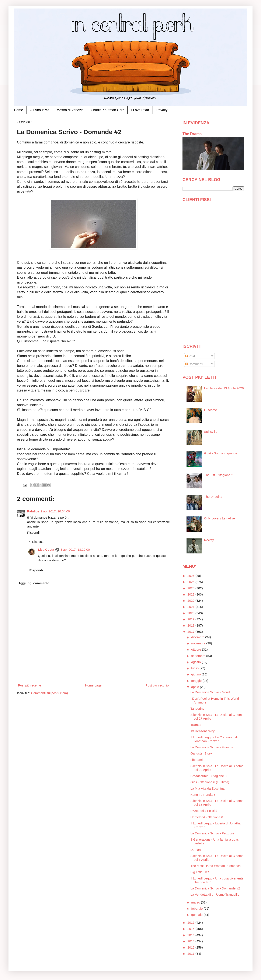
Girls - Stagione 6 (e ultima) (210, 782)
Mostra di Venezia (70, 110)
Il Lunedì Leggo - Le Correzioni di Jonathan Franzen (214, 739)
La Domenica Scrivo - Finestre (212, 747)
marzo (196, 902)
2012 (191, 947)
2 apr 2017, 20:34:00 (55, 511)
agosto (196, 662)
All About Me (40, 110)
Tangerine (198, 708)
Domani (196, 850)
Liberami (197, 760)
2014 (191, 935)
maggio (197, 681)
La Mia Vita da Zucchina (208, 788)
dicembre (198, 637)
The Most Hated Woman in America (216, 866)
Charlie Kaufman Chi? (107, 110)
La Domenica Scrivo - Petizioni (212, 833)
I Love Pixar (140, 110)
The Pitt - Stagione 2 (219, 475)
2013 (191, 941)
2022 (191, 601)
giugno (196, 674)
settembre (199, 656)
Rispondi (33, 533)
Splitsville (211, 432)
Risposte (38, 542)
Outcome (211, 410)
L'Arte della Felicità (204, 811)
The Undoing (213, 497)
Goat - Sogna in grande (221, 453)
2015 (191, 929)
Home (19, 110)
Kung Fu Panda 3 (203, 795)
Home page (93, 685)
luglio (195, 668)
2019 (191, 619)
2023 (191, 594)
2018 (191, 625)
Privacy (162, 110)
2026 (191, 576)
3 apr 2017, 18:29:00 (75, 550)
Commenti (194, 364)
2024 (191, 588)
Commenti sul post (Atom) (50, 693)
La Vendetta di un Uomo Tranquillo (215, 894)
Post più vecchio (157, 685)
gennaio (197, 915)
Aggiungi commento (34, 583)
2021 (191, 607)
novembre (199, 643)
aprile (196, 687)
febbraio (197, 908)
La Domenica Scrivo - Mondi (210, 692)
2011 (191, 954)
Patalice (33, 511)
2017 (191, 632)
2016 (191, 923)
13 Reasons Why (203, 731)
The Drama (192, 134)
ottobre (197, 649)
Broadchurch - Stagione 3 (209, 776)
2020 (191, 613)
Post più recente (29, 685)
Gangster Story (201, 753)
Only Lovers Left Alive (220, 518)
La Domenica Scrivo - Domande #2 (215, 888)
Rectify (209, 540)
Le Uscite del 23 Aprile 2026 (224, 388)
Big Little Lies (200, 872)
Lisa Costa (46, 550)
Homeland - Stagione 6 (207, 817)
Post (190, 356)
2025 (191, 582)
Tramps (196, 725)
